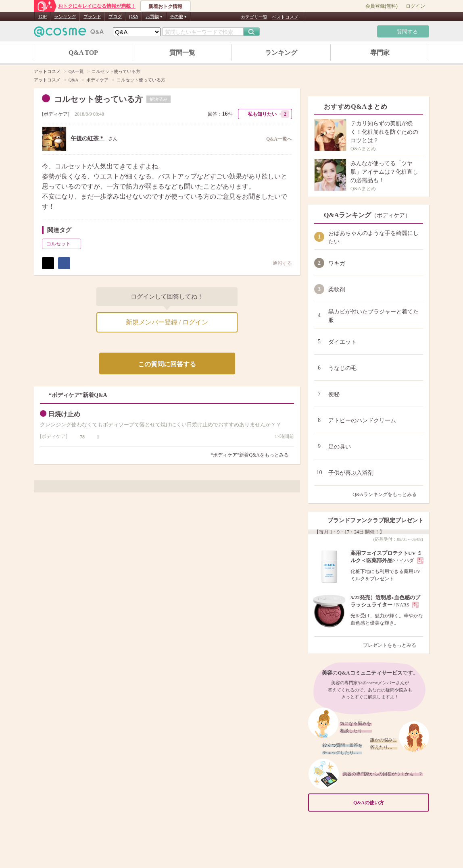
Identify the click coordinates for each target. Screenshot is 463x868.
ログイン (415, 6)
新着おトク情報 (165, 6)
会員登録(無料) (382, 6)
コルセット (63, 244)
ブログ (115, 17)
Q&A (134, 17)
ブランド (92, 17)
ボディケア (56, 114)
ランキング (65, 17)
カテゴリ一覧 (254, 17)
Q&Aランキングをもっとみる (388, 494)
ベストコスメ (285, 17)
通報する (278, 263)
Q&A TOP (83, 53)
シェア (64, 263)
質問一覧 (182, 53)
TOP (42, 17)
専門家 (380, 53)
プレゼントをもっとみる (393, 645)
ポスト (48, 263)
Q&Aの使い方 (389, 803)
